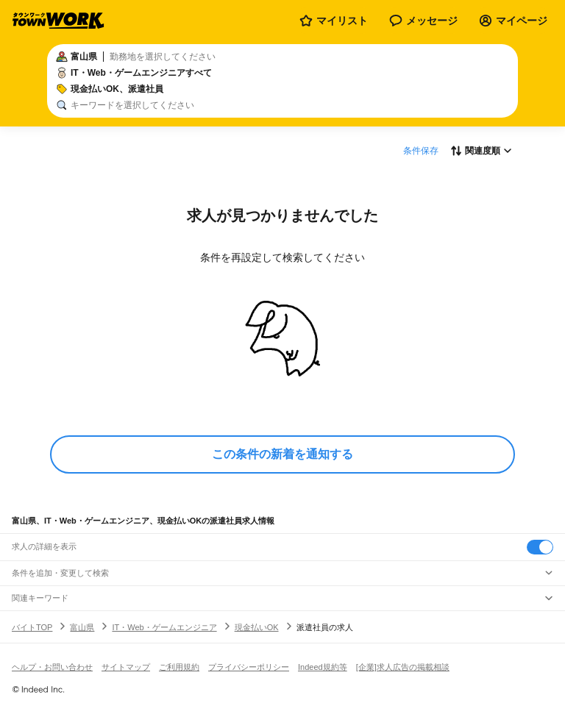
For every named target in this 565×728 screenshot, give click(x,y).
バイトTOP (32, 627)
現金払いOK (257, 627)
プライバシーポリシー (249, 667)
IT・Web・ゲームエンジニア (164, 627)
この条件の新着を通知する (282, 454)
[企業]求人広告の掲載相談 (403, 667)
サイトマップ (126, 667)
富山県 (82, 627)
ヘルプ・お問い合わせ (52, 667)
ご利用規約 (179, 667)
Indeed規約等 (323, 667)
